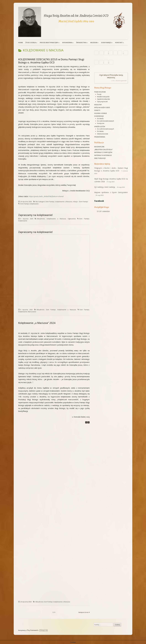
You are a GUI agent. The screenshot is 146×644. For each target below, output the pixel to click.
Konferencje (99, 116)
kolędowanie (34, 204)
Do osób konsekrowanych (106, 121)
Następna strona (83, 612)
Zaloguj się (44, 630)
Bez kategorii (40, 202)
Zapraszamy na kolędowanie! (35, 215)
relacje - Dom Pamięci (80, 202)
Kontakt (119, 43)
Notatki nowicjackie (103, 97)
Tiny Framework (32, 630)
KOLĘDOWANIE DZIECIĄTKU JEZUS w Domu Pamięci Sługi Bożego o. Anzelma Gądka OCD (51, 61)
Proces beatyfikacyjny (49, 43)
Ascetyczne (101, 123)
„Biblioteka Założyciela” (103, 149)
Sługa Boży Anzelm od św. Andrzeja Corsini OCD (76, 16)
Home (21, 43)
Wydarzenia (67, 43)
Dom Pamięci (106, 43)
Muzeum (94, 43)
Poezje (99, 94)
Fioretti (97, 110)
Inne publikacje (100, 158)
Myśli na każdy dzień (102, 107)
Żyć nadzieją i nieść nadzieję (105, 187)
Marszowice (32, 312)
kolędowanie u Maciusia (64, 202)
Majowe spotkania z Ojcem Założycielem (111, 192)
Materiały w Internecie (103, 155)
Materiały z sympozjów (103, 152)
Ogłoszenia (72, 219)
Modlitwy (98, 105)
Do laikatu (100, 119)
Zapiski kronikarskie (104, 99)
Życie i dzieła (31, 43)
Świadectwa (81, 43)
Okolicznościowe (103, 134)
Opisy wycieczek (102, 102)
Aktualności (41, 219)
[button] (89, 422)
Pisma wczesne (100, 92)
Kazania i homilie (101, 113)
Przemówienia (100, 137)
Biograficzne (99, 147)
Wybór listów (100, 126)
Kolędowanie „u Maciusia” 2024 (37, 323)
